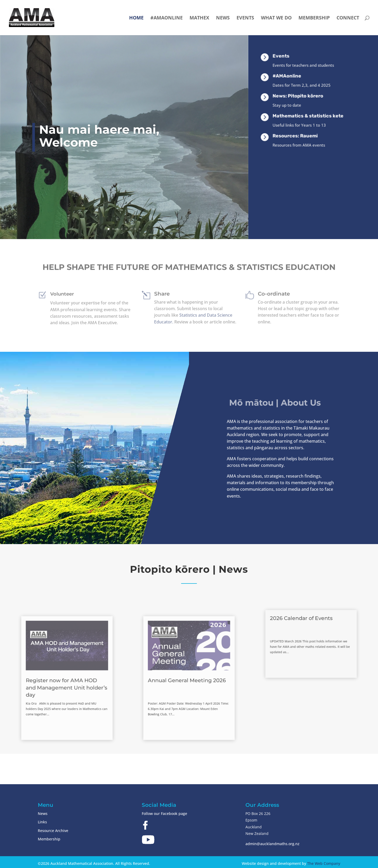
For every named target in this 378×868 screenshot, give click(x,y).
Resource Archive (53, 831)
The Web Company (324, 863)
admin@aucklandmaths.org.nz (272, 844)
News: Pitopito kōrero (310, 96)
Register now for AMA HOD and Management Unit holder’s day (67, 684)
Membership (314, 18)
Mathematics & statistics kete (321, 116)
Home (136, 18)
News (223, 18)
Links (42, 822)
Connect (348, 18)
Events (245, 18)
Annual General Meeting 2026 (188, 680)
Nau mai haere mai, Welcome (99, 136)
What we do (276, 18)
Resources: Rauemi (308, 136)
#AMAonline (167, 18)
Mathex (199, 18)
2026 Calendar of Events (305, 627)
